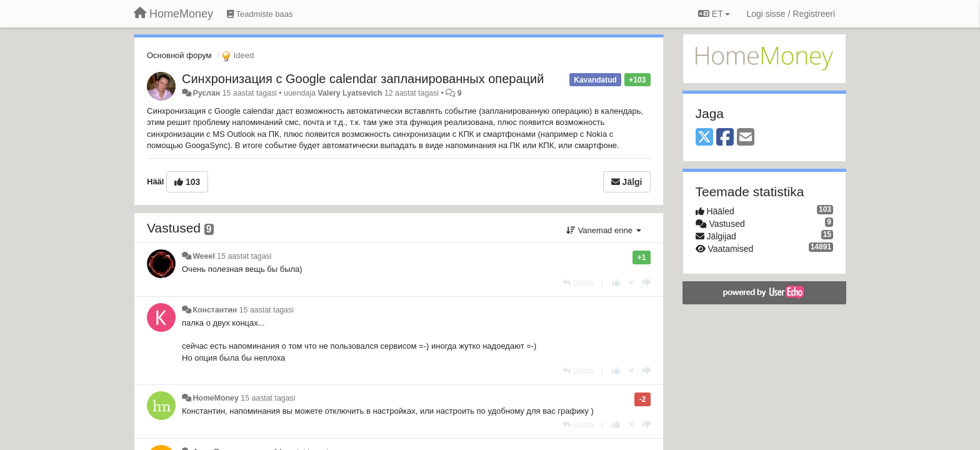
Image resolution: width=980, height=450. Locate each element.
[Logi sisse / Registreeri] (791, 14)
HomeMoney (215, 398)
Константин (215, 310)
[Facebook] (725, 138)
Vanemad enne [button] (603, 230)
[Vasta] (578, 283)
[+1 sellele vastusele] (616, 283)
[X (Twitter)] (704, 138)
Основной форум (179, 55)
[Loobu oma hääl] (631, 283)
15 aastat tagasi (244, 256)
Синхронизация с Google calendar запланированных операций (363, 79)
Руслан (206, 93)
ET (714, 14)
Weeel (203, 256)
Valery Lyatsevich (350, 93)
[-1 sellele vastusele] (647, 283)
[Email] (746, 138)
